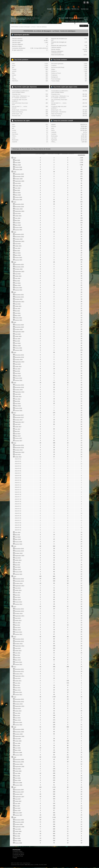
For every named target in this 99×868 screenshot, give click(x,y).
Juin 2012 (18, 653)
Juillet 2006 (18, 831)
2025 (15, 172)
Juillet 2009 (18, 741)
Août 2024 (18, 214)
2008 (15, 757)
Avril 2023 (18, 253)
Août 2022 (18, 274)
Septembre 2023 (20, 241)
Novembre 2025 (19, 177)
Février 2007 (18, 813)
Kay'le (14, 66)
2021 (15, 292)
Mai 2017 (17, 431)
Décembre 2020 (19, 325)
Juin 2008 (18, 773)
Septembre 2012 (20, 646)
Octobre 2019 (19, 360)
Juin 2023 (18, 248)
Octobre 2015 (19, 553)
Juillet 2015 (18, 560)
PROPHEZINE (36, 18)
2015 (15, 546)
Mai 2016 (17, 535)
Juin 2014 (18, 593)
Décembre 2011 (19, 669)
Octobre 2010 (19, 704)
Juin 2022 (18, 278)
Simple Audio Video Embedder (18, 865)
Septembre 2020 (20, 332)
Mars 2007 (18, 811)
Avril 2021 (18, 313)
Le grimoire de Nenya (18, 855)
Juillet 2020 (18, 336)
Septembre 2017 (20, 422)
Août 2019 (18, 364)
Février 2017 (18, 438)
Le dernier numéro (17, 851)
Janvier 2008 (19, 785)
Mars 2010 (18, 720)
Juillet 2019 (18, 367)
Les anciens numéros (18, 853)
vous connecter (78, 18)
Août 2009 (18, 739)
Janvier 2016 (19, 544)
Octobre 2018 (19, 390)
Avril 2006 (18, 838)
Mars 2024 (18, 225)
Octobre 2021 (19, 299)
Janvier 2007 (19, 815)
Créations (54, 66)
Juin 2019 (18, 369)
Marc (13, 73)
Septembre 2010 (20, 706)
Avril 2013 (18, 628)
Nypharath (54, 140)
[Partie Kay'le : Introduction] (19, 110)
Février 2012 (18, 662)
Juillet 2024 (18, 216)
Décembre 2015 (19, 549)
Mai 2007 (17, 806)
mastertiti (15, 142)
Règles (53, 69)
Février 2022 (18, 288)
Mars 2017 (18, 436)
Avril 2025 (18, 193)
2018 (15, 383)
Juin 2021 (18, 309)
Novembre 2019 (19, 357)
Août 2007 (18, 799)
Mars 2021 (18, 316)
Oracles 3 (54, 71)
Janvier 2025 (19, 200)
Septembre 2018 (20, 392)
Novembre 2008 (19, 762)
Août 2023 (18, 244)
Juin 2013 (18, 623)
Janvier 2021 (19, 320)
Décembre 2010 (19, 699)
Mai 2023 (17, 251)
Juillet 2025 (18, 186)
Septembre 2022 (20, 272)
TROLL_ (14, 79)
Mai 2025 (17, 190)
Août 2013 (18, 618)
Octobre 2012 (19, 644)
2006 (15, 818)
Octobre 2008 (19, 764)
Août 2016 (18, 455)
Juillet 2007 (18, 801)
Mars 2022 (18, 285)
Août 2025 (18, 183)
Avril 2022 (18, 283)
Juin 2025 (18, 188)
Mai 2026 (17, 160)
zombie (14, 75)
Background (55, 77)
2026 (15, 158)
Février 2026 (18, 167)
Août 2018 (18, 394)
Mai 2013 (17, 625)
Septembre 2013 (20, 616)
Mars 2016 (18, 539)
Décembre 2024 (19, 204)
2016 (15, 443)
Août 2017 (18, 424)
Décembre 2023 (19, 234)
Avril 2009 (18, 748)
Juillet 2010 (18, 711)
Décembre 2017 (19, 415)
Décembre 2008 (19, 760)
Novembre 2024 (19, 207)
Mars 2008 (18, 780)
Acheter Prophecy (56, 116)
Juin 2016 (18, 533)
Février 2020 (18, 348)
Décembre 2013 (19, 609)
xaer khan (54, 138)
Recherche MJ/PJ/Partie (58, 67)
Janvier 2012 (19, 665)
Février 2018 (18, 408)
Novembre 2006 (19, 822)
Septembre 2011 (20, 676)
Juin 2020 (18, 339)
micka (14, 138)
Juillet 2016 (18, 457)
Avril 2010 (18, 718)
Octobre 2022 (19, 269)
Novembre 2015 (19, 551)
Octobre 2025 (19, 179)
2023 (15, 232)
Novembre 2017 (19, 417)
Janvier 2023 (19, 260)
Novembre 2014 (19, 581)
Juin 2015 (18, 563)
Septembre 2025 (20, 181)
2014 (15, 577)
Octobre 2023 (19, 239)
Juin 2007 (18, 804)
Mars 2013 (18, 630)
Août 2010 (18, 709)
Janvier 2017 (19, 441)
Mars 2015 (18, 570)
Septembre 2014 (20, 586)
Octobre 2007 (19, 794)
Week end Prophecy (17, 112)
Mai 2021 (17, 311)
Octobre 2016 (19, 450)
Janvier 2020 (19, 350)
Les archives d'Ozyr (18, 856)
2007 (15, 787)
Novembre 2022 (19, 267)
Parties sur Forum (56, 73)
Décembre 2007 (19, 790)
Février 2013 (18, 632)
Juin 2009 (18, 743)
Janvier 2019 (19, 380)
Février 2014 (18, 602)
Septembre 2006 (20, 827)
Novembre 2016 (19, 448)
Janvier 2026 (19, 170)
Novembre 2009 (19, 732)
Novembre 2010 (19, 702)
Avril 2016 (18, 537)
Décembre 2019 (19, 355)
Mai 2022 (17, 281)
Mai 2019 (17, 371)
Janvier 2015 (19, 574)
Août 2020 (18, 334)
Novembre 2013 (19, 611)
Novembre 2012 (19, 641)
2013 (15, 607)
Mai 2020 (17, 341)
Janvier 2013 (19, 634)
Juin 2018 (18, 399)
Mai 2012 (17, 655)
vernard (14, 71)
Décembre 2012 (19, 639)
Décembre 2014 (19, 579)
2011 (15, 667)
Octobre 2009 (19, 734)
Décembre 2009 (19, 729)
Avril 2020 (18, 343)
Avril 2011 (18, 688)
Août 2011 (18, 678)
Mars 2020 (18, 346)
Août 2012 (18, 648)
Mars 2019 (18, 376)
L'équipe (15, 858)
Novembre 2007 (19, 792)
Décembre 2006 (19, 820)
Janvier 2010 (19, 725)
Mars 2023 (18, 255)
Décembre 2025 (19, 174)
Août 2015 (18, 558)
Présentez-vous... (17, 94)
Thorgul (14, 69)
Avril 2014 (18, 597)
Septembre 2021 (20, 302)
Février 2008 (18, 783)
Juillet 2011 (18, 681)
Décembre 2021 (19, 295)
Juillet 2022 (18, 276)
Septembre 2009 (20, 736)
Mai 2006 (17, 836)
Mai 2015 (17, 565)
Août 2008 (18, 769)
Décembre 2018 (19, 385)
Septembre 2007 (20, 797)
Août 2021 (18, 304)
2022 (15, 262)
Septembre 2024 (20, 211)
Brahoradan (15, 140)
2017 (15, 413)
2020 (15, 322)
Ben (13, 67)
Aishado (85, 49)
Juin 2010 (18, 713)
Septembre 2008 (20, 767)
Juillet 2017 (18, 427)
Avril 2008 (18, 778)
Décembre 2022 (19, 265)
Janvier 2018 (19, 411)
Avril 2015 (18, 567)
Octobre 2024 (19, 209)
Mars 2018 (18, 406)
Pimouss (54, 127)
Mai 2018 (17, 401)
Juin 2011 (18, 683)
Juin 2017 (18, 429)
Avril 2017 (18, 434)
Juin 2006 (18, 834)
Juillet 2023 (18, 246)
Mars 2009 (18, 750)
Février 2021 (18, 318)
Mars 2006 (18, 841)
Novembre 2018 (19, 387)
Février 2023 (18, 258)
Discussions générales (57, 64)
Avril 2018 (18, 404)
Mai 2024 (17, 221)
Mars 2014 (18, 600)
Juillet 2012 (18, 651)
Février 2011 (18, 692)
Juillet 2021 (18, 306)
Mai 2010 (17, 716)
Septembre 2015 (20, 556)
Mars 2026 (18, 165)
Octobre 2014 (19, 584)
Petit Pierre (15, 81)
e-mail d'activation (82, 21)
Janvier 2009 (19, 755)
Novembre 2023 (19, 237)
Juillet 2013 (18, 621)
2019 (15, 353)
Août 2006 (18, 829)
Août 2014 (18, 588)
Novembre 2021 (19, 297)
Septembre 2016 (20, 452)
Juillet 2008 (18, 771)
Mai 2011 (17, 685)
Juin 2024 (18, 218)
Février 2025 (18, 197)
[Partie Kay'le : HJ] (17, 114)
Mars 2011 (18, 690)
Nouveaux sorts (16, 116)
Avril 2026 (18, 163)
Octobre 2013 (19, 614)
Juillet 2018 (18, 397)
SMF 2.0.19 (14, 863)
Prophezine (54, 75)
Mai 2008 (17, 776)
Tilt (13, 77)
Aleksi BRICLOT (30, 20)
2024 (15, 202)
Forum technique (56, 79)
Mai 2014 (17, 595)
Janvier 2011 (19, 695)
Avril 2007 (18, 808)
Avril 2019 (18, 373)
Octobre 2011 (19, 674)
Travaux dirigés (55, 81)
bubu (13, 64)
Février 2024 (18, 228)
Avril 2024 (18, 223)
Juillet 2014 (18, 590)
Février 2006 (18, 843)
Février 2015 (18, 572)
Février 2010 (18, 723)
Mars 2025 (18, 195)
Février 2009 (18, 753)
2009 (15, 727)
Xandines (54, 134)
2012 (15, 637)
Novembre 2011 (19, 672)
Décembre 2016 (19, 445)
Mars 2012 (18, 660)
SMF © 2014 (20, 863)
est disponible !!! (22, 21)
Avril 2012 (18, 658)
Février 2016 (18, 542)
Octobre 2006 (19, 824)
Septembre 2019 (20, 362)
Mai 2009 (17, 746)
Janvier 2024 (19, 230)
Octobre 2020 (19, 329)
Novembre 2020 (19, 327)
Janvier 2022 (19, 290)
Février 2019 (18, 378)
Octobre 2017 (19, 420)
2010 (15, 697)
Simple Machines (27, 863)
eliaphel (53, 125)
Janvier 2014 (19, 604)
